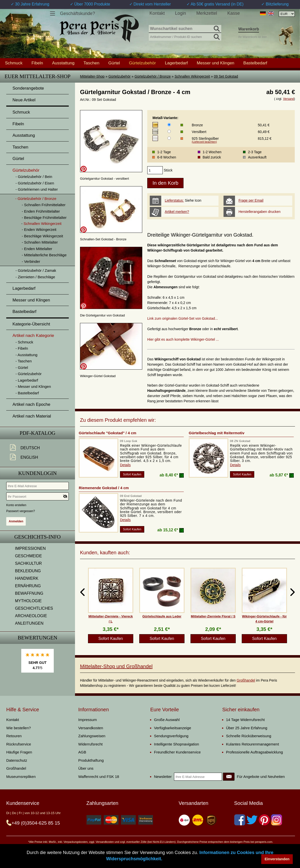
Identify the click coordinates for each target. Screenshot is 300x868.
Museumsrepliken (21, 777)
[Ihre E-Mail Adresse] (37, 486)
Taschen (91, 63)
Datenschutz (17, 760)
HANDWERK (27, 578)
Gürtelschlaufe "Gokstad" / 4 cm (107, 433)
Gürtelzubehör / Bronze (153, 76)
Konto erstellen (16, 505)
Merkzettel (207, 13)
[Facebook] (240, 820)
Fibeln (37, 63)
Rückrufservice (19, 744)
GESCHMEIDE (28, 556)
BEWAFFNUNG (29, 593)
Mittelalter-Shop (92, 76)
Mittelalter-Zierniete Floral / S (213, 616)
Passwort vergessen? (21, 511)
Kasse (233, 13)
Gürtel (114, 63)
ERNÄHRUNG (28, 586)
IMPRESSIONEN (30, 548)
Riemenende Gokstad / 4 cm (104, 488)
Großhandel (246, 680)
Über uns (86, 768)
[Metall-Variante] (169, 125)
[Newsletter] (229, 777)
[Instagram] (276, 820)
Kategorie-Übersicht (31, 324)
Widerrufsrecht (90, 744)
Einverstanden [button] (277, 859)
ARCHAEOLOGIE (31, 616)
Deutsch (30, 448)
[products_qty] (155, 170)
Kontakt (157, 13)
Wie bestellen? (18, 728)
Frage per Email (251, 200)
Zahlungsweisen (92, 736)
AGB (82, 752)
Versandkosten (91, 728)
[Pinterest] (264, 820)
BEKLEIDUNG (28, 571)
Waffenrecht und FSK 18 (99, 777)
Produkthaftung (91, 760)
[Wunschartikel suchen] (185, 29)
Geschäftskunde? (77, 13)
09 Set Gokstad (226, 76)
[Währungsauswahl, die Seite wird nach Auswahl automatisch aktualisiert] (287, 14)
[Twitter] (252, 820)
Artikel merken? (177, 212)
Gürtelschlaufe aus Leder (162, 616)
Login (180, 13)
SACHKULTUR (28, 563)
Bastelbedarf (255, 63)
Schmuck (14, 63)
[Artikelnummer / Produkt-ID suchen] (185, 36)
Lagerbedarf (176, 63)
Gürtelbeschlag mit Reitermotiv (217, 433)
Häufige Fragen (19, 752)
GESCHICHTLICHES (34, 608)
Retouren (14, 736)
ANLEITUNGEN (29, 623)
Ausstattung (63, 63)
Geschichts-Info (37, 537)
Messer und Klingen (215, 63)
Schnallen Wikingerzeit (192, 76)
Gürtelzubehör (120, 76)
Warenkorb (249, 29)
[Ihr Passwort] (37, 496)
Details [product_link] (125, 465)
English (29, 457)
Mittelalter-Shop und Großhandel (116, 666)
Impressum (87, 720)
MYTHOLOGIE (28, 601)
